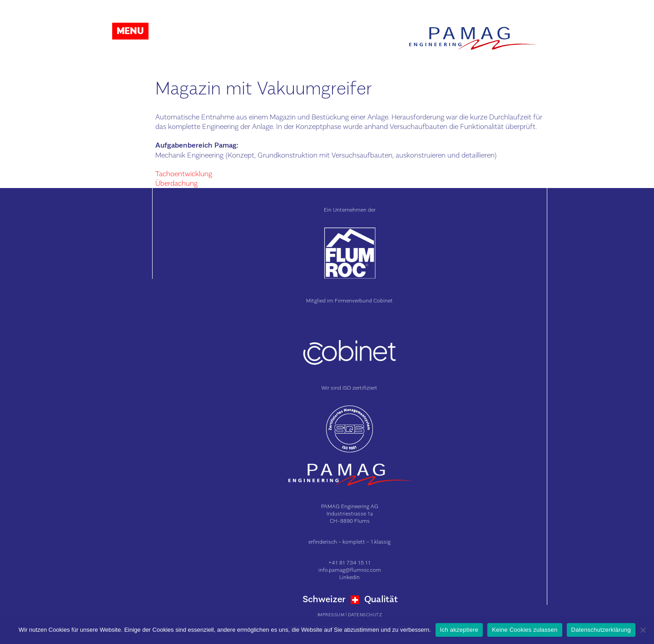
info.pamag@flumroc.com (350, 570)
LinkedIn (349, 577)
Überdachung (176, 183)
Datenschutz (365, 614)
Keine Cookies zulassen (525, 630)
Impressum (331, 614)
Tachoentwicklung (184, 173)
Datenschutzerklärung (601, 630)
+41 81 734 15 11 (349, 562)
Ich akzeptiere (459, 630)
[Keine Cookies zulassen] (643, 630)
